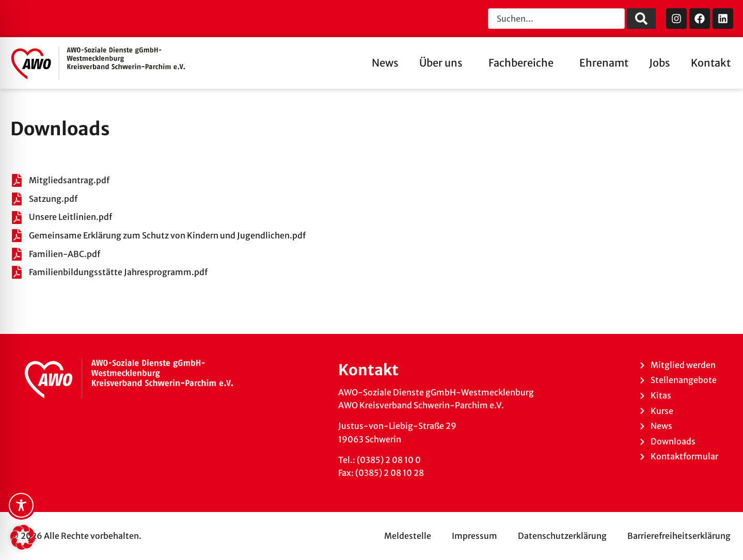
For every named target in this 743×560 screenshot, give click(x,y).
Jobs (660, 63)
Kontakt (711, 63)
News (385, 63)
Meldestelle (408, 536)
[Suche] (641, 19)
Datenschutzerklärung (562, 536)
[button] (23, 537)
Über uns (444, 63)
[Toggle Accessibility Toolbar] (21, 505)
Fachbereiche (524, 63)
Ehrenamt (604, 63)
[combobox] (556, 19)
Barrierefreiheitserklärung (679, 536)
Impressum (475, 536)
